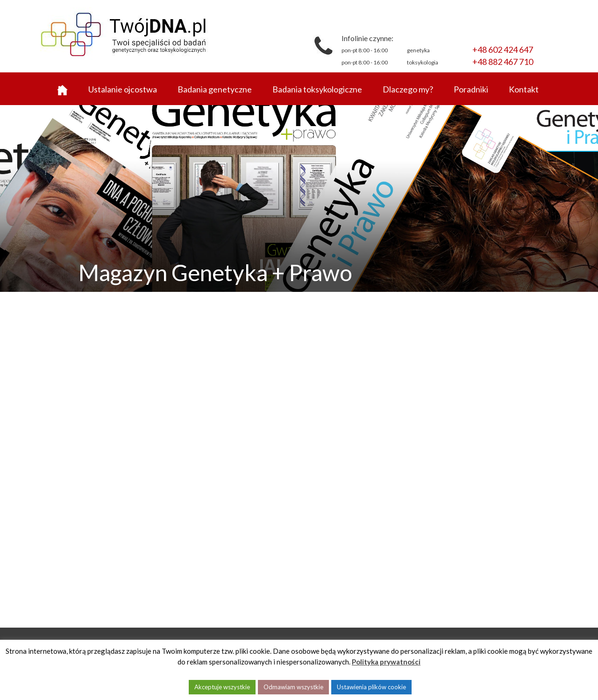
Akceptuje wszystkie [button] (222, 687)
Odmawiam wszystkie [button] (293, 687)
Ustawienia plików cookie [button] (371, 687)
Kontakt (524, 89)
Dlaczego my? (408, 89)
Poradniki (471, 89)
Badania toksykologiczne (317, 89)
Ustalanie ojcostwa (123, 89)
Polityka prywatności (386, 662)
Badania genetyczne (215, 89)
